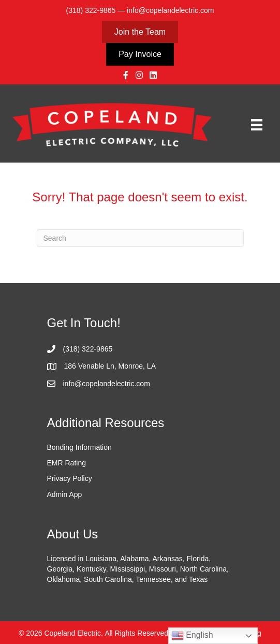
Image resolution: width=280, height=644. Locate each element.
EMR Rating (67, 463)
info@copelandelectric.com (170, 10)
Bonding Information (79, 447)
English (192, 636)
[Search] (140, 238)
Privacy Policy (70, 478)
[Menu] (257, 125)
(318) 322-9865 (91, 10)
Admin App (65, 494)
